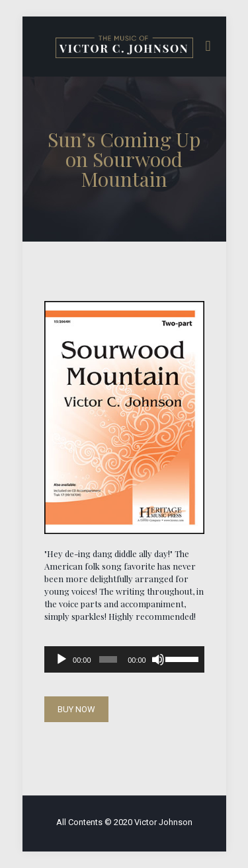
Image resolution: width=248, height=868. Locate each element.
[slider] (108, 659)
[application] (124, 659)
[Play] (62, 659)
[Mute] (158, 659)
